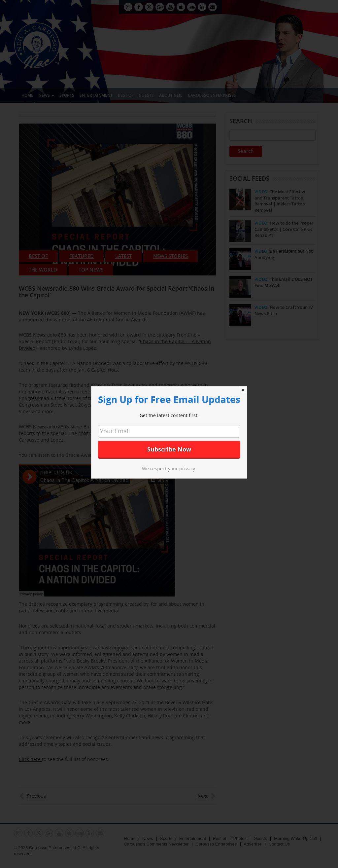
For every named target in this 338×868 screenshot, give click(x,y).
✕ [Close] (243, 390)
